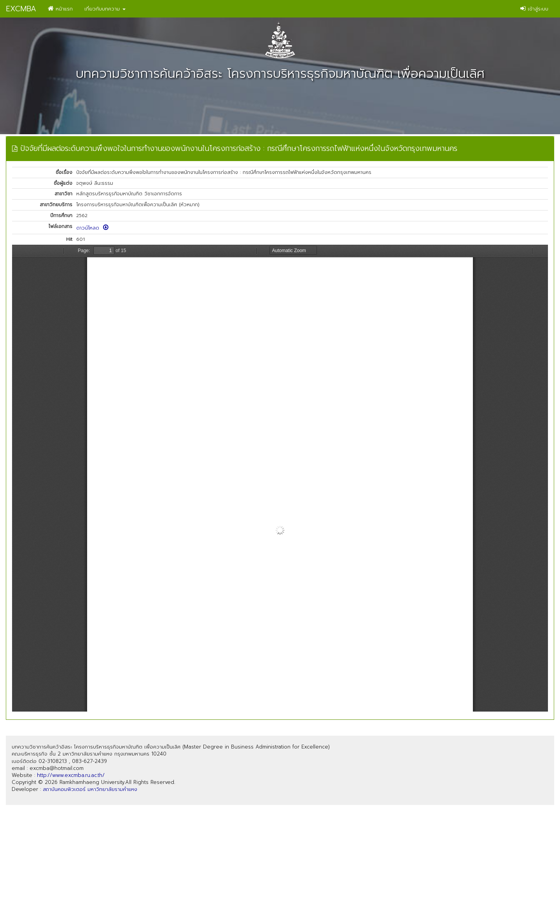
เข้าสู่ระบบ (534, 9)
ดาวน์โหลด (92, 228)
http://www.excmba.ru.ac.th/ (71, 775)
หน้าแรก (60, 9)
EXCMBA (21, 9)
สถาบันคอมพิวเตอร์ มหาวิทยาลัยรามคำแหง (90, 789)
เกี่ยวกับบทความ (105, 9)
